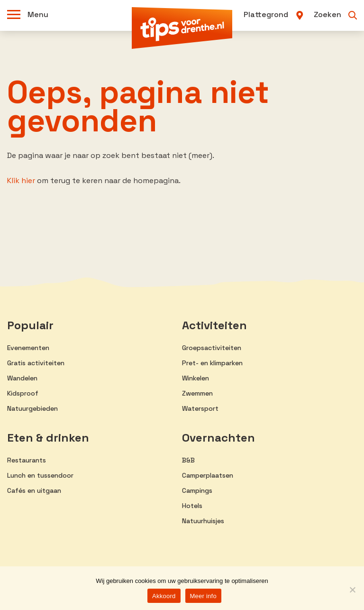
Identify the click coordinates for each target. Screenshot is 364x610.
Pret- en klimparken (212, 363)
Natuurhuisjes (203, 521)
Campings (197, 490)
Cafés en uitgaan (34, 490)
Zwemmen (197, 393)
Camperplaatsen (208, 475)
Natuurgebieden (32, 408)
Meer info (203, 596)
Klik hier (21, 180)
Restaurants (27, 460)
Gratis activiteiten (36, 363)
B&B (188, 460)
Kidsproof (23, 393)
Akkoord (164, 596)
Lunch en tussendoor (40, 475)
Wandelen (22, 378)
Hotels (192, 506)
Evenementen (28, 348)
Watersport (200, 408)
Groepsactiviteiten (212, 348)
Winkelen (196, 378)
